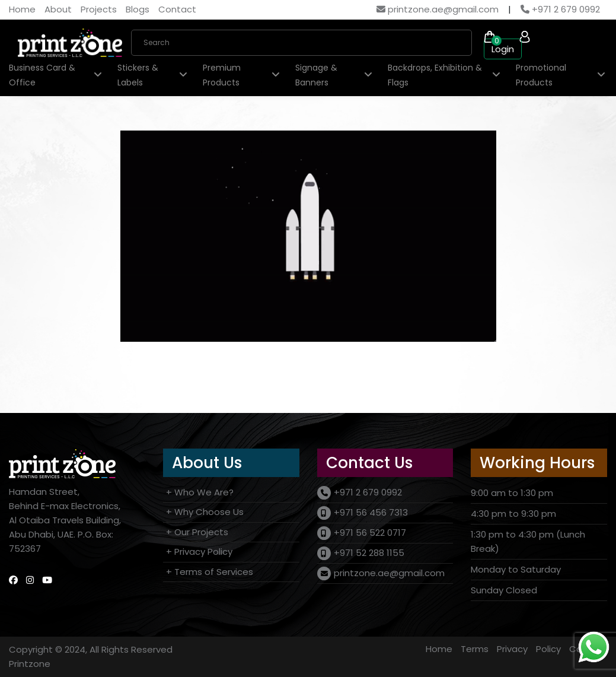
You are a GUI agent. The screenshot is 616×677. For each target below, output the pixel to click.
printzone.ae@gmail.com (438, 9)
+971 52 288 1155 (369, 553)
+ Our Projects (197, 532)
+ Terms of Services (210, 572)
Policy (548, 649)
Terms (475, 649)
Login (503, 49)
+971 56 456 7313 (371, 512)
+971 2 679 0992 (560, 9)
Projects (99, 9)
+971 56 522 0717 (370, 533)
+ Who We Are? (200, 492)
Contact (177, 9)
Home (22, 9)
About (58, 9)
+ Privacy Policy (199, 552)
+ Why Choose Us (205, 512)
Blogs (138, 9)
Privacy (512, 649)
